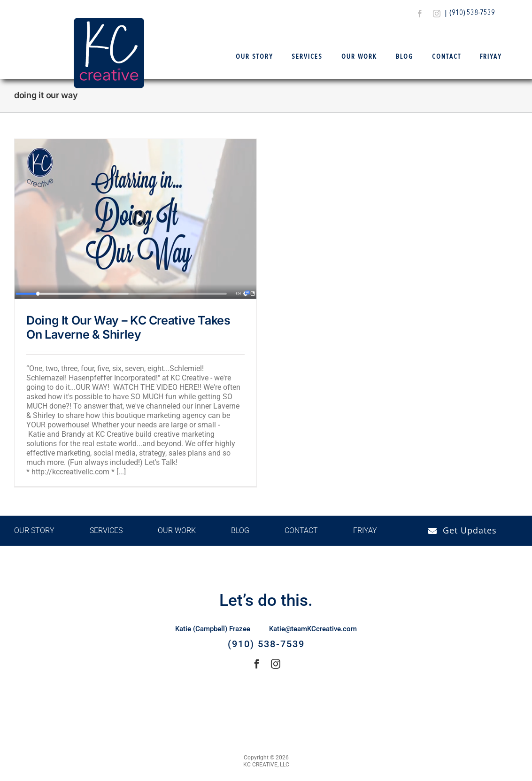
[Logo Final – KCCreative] (109, 21)
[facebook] (420, 14)
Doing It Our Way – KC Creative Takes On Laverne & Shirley (128, 327)
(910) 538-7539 (472, 13)
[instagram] (437, 14)
